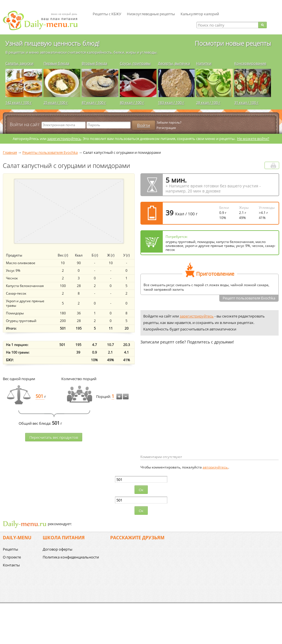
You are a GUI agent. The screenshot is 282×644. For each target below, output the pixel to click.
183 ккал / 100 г (171, 102)
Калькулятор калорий (200, 14)
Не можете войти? (253, 139)
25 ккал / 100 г (56, 102)
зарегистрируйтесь (64, 139)
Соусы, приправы (135, 63)
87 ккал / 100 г (94, 102)
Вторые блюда (94, 63)
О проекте (12, 557)
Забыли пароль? (169, 122)
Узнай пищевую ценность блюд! (52, 43)
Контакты (11, 565)
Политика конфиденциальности (71, 557)
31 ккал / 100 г (246, 102)
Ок (141, 490)
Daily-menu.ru (44, 20)
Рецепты (10, 549)
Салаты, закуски (19, 63)
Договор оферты (58, 549)
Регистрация (166, 128)
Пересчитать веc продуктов (54, 437)
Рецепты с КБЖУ (107, 14)
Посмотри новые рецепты (233, 43)
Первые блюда (56, 63)
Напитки (204, 63)
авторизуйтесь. (215, 467)
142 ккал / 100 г (19, 102)
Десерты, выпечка (174, 63)
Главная (10, 152)
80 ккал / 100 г (132, 102)
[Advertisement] (188, 409)
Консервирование (250, 63)
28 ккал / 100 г (208, 102)
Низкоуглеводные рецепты (151, 14)
